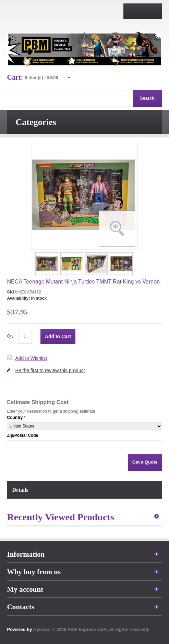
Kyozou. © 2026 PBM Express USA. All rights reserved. (91, 629)
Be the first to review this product (50, 370)
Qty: (11, 336)
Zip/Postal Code (22, 435)
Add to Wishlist (31, 358)
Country (15, 418)
